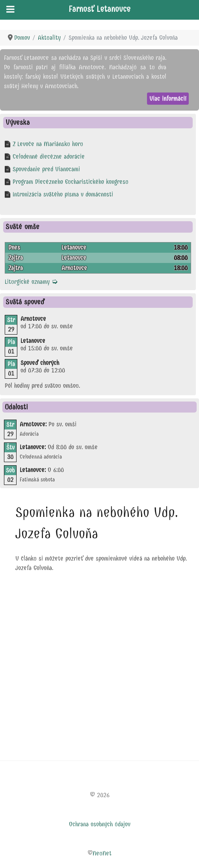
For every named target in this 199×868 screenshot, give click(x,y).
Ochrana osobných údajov (100, 824)
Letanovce (74, 247)
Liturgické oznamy (31, 282)
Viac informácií (168, 99)
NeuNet (102, 853)
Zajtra (16, 258)
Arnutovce (74, 268)
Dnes (14, 247)
